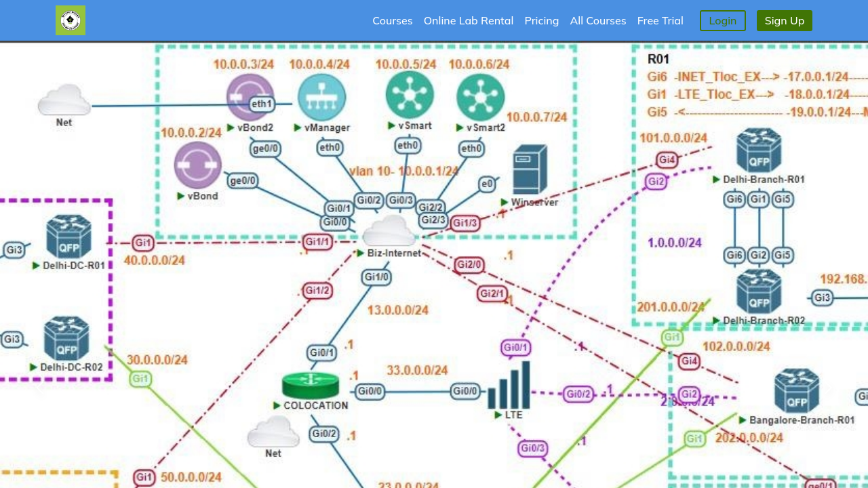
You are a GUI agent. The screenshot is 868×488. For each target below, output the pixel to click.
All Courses (598, 20)
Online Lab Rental (469, 20)
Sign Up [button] (785, 20)
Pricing (541, 20)
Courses (392, 20)
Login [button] (723, 20)
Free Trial (660, 20)
